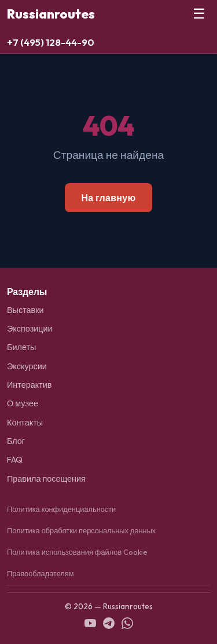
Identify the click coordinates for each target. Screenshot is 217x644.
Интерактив (29, 385)
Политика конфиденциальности (61, 509)
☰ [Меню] (199, 14)
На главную (108, 198)
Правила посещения (46, 479)
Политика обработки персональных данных (81, 530)
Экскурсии (27, 366)
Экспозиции (30, 329)
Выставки (25, 310)
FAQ (15, 460)
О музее (23, 403)
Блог (16, 441)
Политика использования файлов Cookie (77, 552)
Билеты (21, 347)
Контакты (25, 423)
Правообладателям (41, 573)
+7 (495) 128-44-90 (51, 42)
